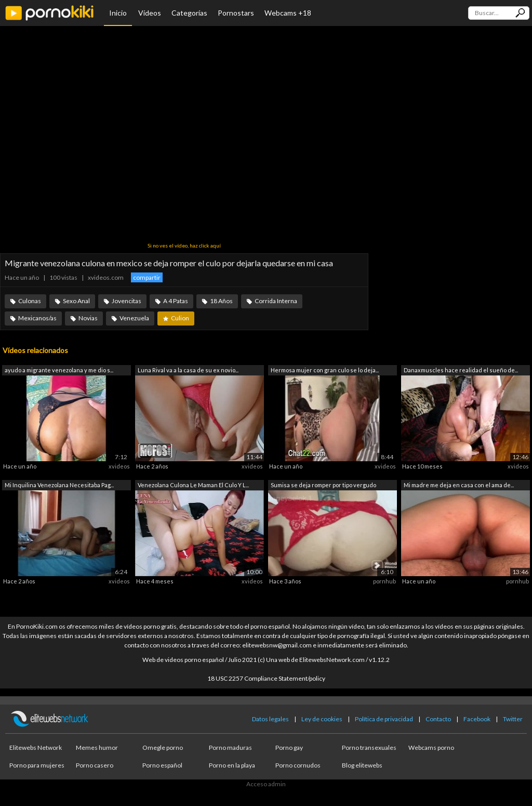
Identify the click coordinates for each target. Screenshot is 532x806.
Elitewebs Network (36, 747)
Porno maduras (230, 747)
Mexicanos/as (37, 318)
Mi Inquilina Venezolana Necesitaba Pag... (59, 485)
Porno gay (289, 747)
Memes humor (97, 747)
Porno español (162, 765)
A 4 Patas (176, 301)
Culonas (30, 301)
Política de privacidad (384, 719)
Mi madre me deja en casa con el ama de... (459, 485)
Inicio (118, 13)
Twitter (513, 719)
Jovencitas (127, 301)
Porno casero (95, 765)
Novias (88, 318)
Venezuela (134, 318)
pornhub (384, 581)
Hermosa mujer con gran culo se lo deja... (325, 370)
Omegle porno (163, 747)
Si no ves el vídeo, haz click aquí (184, 245)
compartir (147, 277)
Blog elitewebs (362, 765)
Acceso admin (266, 784)
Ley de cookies (322, 719)
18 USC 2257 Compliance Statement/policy (266, 678)
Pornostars (236, 13)
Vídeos (150, 13)
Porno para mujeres (37, 765)
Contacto (438, 719)
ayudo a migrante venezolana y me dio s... (59, 370)
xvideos (119, 466)
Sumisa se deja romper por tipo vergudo (323, 485)
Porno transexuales (369, 747)
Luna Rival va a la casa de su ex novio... (188, 370)
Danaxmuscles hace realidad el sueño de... (461, 370)
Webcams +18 (288, 13)
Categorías (189, 13)
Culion (180, 318)
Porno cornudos (298, 765)
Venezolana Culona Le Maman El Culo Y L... (193, 485)
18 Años (221, 301)
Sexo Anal (76, 301)
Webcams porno (431, 747)
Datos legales (270, 719)
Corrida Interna (276, 301)
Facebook (477, 719)
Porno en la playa (232, 765)
